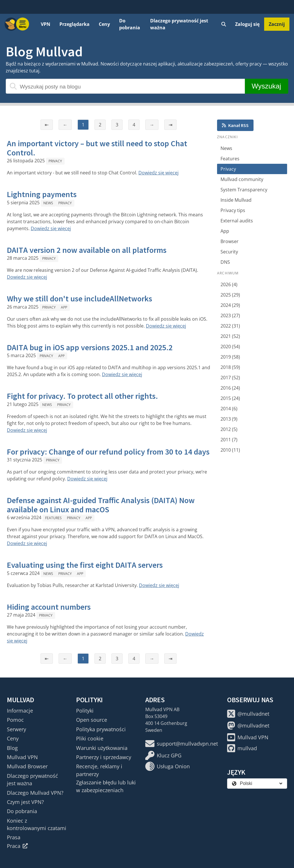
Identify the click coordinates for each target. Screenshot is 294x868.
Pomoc (15, 720)
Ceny (104, 24)
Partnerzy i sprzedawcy (104, 757)
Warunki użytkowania (102, 748)
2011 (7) (229, 440)
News (48, 203)
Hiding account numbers (49, 607)
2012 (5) (229, 429)
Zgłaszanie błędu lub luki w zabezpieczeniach (106, 786)
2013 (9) (229, 419)
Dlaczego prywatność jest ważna (179, 24)
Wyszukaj (266, 86)
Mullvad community (242, 179)
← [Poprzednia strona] (65, 125)
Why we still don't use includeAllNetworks (80, 299)
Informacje (20, 711)
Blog (12, 748)
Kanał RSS (235, 125)
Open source (92, 720)
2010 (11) (230, 450)
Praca (17, 846)
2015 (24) (230, 398)
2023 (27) (230, 315)
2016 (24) (230, 388)
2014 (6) (229, 409)
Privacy (55, 161)
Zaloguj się (247, 24)
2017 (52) (230, 378)
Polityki (85, 711)
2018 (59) (230, 367)
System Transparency (244, 190)
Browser (230, 241)
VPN (46, 24)
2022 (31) (230, 326)
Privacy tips (233, 210)
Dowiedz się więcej (158, 173)
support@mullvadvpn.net (182, 744)
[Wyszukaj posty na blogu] (125, 86)
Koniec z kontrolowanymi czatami (37, 824)
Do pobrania (130, 24)
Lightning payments (42, 194)
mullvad (242, 748)
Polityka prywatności (101, 729)
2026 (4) (229, 284)
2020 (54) (230, 347)
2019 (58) (230, 357)
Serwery (17, 729)
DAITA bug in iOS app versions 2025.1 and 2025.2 (90, 347)
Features (53, 518)
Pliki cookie (90, 738)
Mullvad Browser (27, 766)
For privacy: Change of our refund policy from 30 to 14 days (108, 452)
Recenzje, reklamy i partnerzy (99, 770)
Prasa (14, 837)
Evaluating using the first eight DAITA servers (85, 565)
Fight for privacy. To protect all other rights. (82, 396)
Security (229, 252)
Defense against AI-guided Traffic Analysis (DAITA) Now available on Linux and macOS (101, 505)
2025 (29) (230, 295)
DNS (225, 262)
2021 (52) (230, 336)
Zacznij (277, 24)
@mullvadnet (248, 714)
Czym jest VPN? (25, 802)
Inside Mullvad (236, 200)
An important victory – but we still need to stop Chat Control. (97, 148)
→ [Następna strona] (152, 125)
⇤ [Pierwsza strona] (47, 125)
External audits (237, 221)
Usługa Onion (168, 766)
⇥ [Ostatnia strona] (170, 125)
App (64, 307)
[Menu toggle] (23, 24)
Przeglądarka (75, 24)
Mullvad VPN (22, 757)
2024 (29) (230, 305)
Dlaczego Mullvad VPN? (35, 793)
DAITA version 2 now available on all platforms (87, 250)
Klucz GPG (163, 755)
